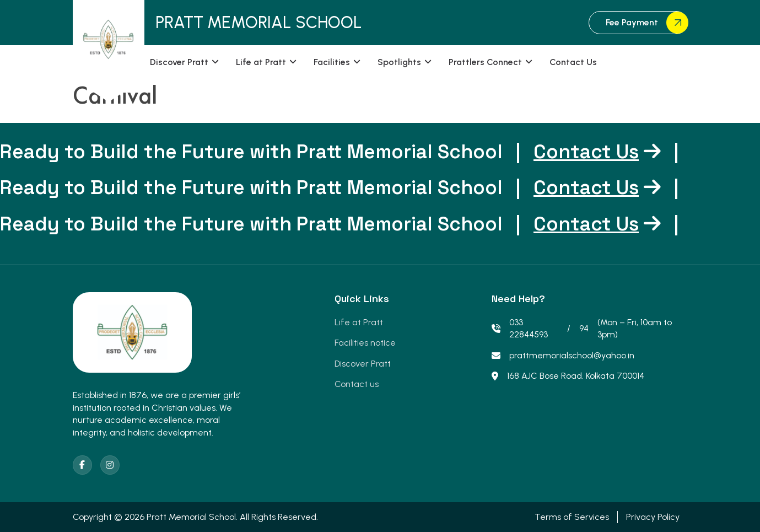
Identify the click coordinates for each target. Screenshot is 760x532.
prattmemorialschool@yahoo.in (563, 355)
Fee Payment (647, 23)
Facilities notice (365, 343)
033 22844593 (520, 328)
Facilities (332, 62)
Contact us (357, 384)
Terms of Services (572, 517)
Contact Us (573, 62)
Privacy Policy (653, 517)
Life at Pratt (261, 62)
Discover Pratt (179, 62)
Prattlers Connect (485, 62)
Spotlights (399, 62)
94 (584, 328)
